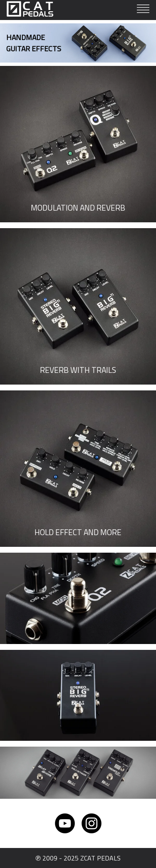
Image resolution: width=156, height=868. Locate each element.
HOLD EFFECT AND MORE (78, 532)
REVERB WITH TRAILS (78, 370)
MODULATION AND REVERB (78, 208)
